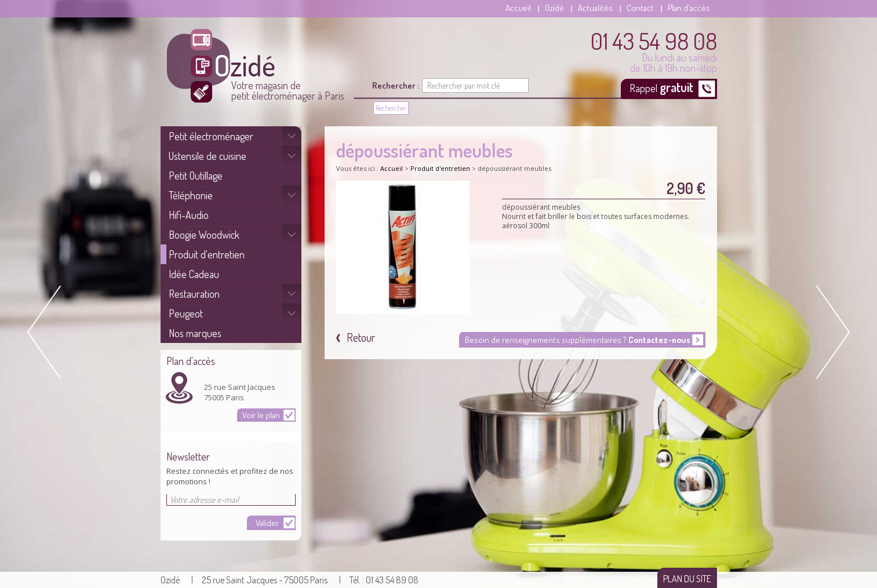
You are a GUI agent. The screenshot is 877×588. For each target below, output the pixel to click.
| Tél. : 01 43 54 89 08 (379, 580)
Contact (640, 8)
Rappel (663, 87)
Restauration (194, 294)
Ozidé (554, 8)
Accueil (518, 8)
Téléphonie (191, 195)
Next (831, 332)
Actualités (595, 8)
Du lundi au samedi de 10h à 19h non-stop (654, 51)
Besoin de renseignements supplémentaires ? (578, 340)
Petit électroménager (211, 136)
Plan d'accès (689, 8)
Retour (360, 337)
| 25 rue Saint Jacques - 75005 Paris (259, 580)
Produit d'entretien (207, 254)
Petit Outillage (196, 176)
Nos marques (195, 333)
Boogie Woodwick (204, 235)
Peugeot (186, 313)
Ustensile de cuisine (208, 156)
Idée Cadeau (194, 274)
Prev (46, 332)
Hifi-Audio (189, 215)
